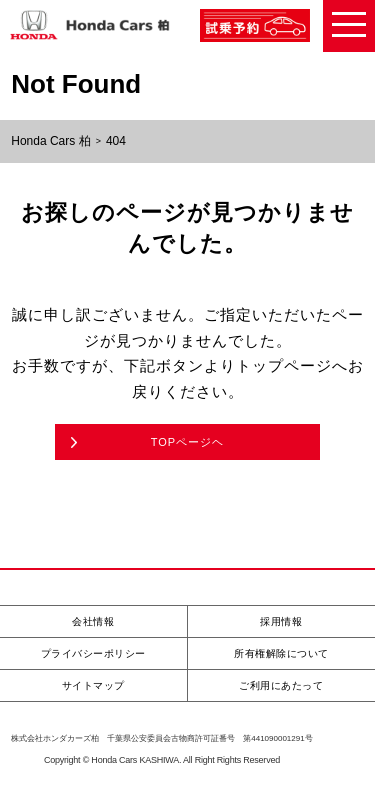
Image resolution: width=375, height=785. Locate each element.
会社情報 (93, 621)
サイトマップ (93, 685)
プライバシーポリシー (93, 653)
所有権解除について (281, 653)
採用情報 (281, 621)
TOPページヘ (187, 442)
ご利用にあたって (281, 685)
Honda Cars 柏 (50, 141)
